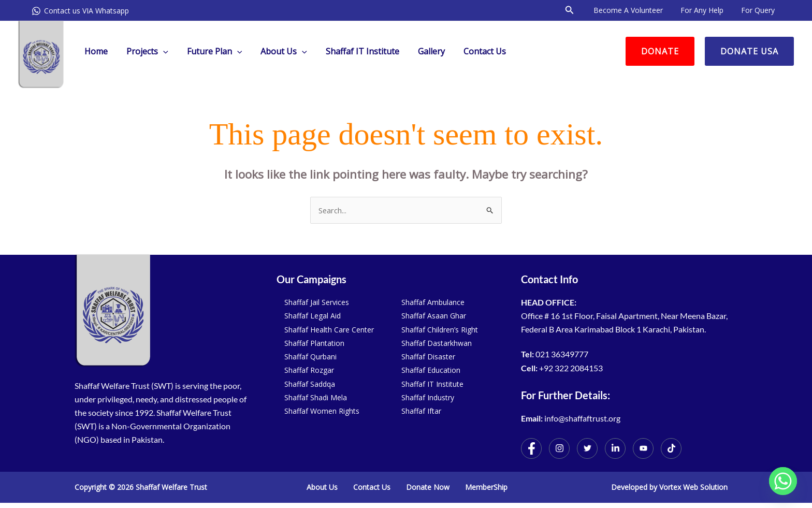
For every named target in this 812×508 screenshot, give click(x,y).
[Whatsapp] (783, 481)
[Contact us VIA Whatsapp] (80, 11)
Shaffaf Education (431, 370)
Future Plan (209, 51)
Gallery (420, 51)
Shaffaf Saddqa (310, 384)
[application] (160, 51)
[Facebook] (531, 448)
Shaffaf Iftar (421, 411)
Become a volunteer (636, 10)
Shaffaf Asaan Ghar (434, 316)
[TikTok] (671, 448)
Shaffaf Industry (428, 397)
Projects (144, 51)
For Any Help (707, 10)
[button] (579, 10)
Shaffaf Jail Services (317, 302)
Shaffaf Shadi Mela (316, 397)
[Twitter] (587, 448)
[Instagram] (559, 448)
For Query (759, 10)
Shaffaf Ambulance (433, 302)
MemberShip (486, 487)
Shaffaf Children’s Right (440, 330)
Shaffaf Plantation (314, 343)
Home (95, 51)
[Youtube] (643, 448)
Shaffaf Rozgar (309, 370)
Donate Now (428, 487)
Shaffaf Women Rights (322, 411)
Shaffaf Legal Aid (313, 316)
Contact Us (471, 51)
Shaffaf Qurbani (310, 357)
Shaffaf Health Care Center (329, 330)
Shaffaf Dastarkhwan (437, 343)
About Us (277, 51)
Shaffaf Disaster (428, 357)
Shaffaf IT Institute (353, 51)
